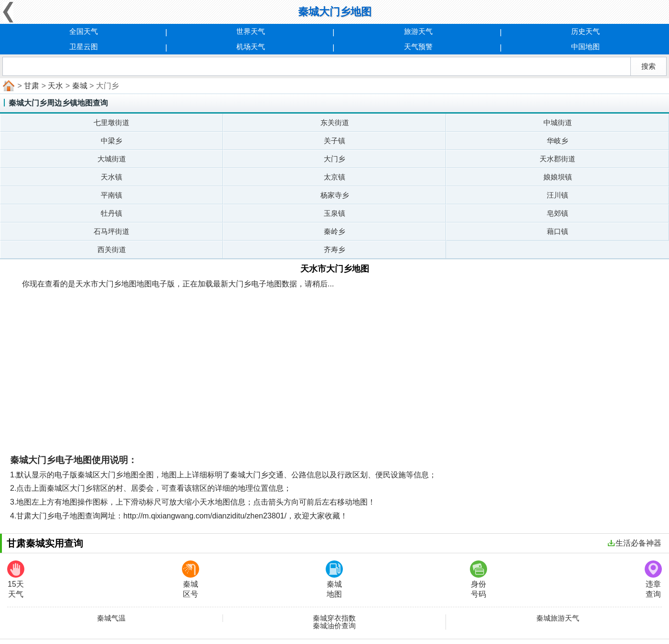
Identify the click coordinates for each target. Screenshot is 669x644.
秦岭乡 (334, 231)
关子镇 (334, 141)
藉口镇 (557, 231)
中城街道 (558, 122)
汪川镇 (557, 195)
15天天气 (16, 579)
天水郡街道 (557, 159)
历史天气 (585, 31)
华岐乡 (557, 141)
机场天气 (251, 47)
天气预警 (418, 47)
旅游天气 (418, 31)
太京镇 (334, 177)
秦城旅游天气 (558, 618)
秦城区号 (191, 579)
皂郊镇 (557, 213)
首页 (8, 86)
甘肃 (32, 86)
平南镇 (111, 195)
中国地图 (585, 47)
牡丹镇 (111, 213)
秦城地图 (334, 579)
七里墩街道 (111, 122)
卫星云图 (84, 47)
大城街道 (112, 159)
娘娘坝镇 (558, 177)
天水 (55, 86)
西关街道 (112, 249)
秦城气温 (111, 618)
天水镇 (111, 177)
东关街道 (335, 122)
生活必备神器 (635, 543)
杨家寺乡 (335, 195)
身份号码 (478, 579)
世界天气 (251, 31)
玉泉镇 (334, 213)
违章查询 (653, 579)
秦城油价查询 (334, 626)
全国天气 (84, 31)
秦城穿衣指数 (334, 618)
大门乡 (334, 159)
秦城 (80, 86)
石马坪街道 (111, 231)
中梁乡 (111, 141)
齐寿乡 (334, 249)
